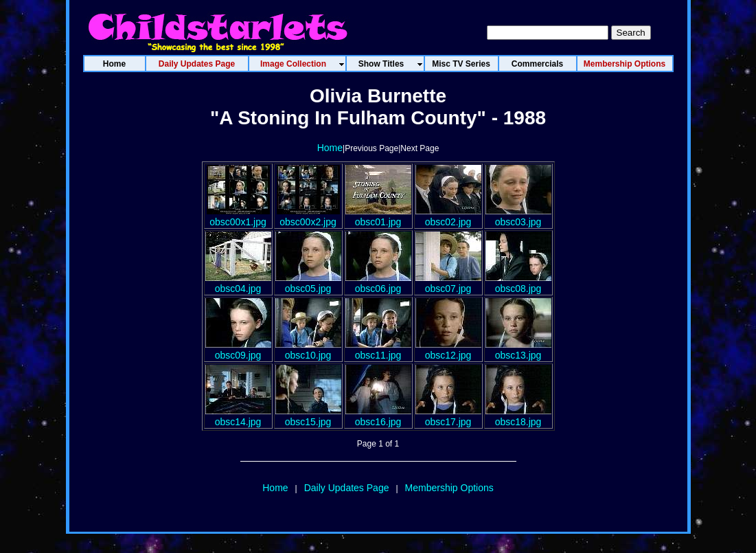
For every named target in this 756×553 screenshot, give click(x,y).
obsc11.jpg (378, 350)
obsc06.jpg (378, 283)
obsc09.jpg (238, 350)
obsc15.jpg (308, 416)
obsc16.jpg (378, 416)
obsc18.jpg (518, 416)
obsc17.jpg (448, 416)
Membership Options (449, 488)
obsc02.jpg (448, 216)
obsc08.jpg (518, 283)
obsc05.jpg (308, 283)
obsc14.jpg (238, 416)
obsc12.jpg (448, 350)
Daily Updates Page (347, 488)
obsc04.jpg (238, 283)
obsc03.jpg (518, 216)
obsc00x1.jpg (238, 216)
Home (330, 148)
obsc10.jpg (308, 350)
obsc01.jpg (378, 216)
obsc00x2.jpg (308, 216)
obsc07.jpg (448, 283)
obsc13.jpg (518, 350)
